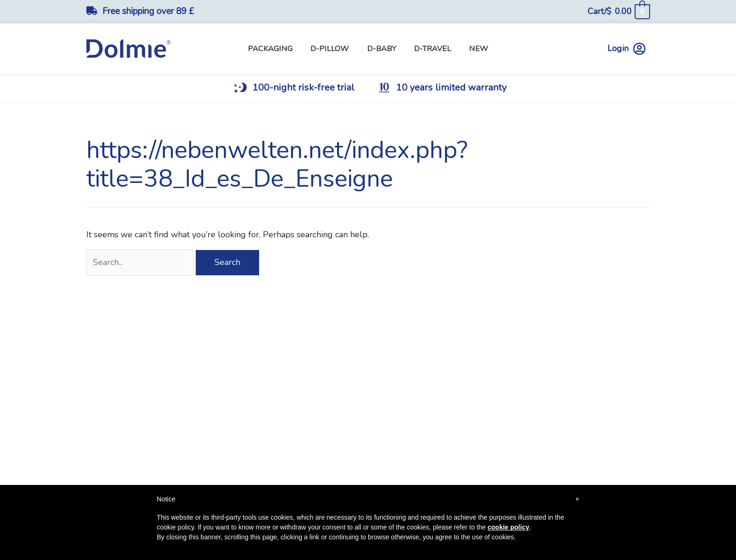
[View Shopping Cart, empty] (618, 11)
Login (626, 49)
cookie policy (509, 527)
